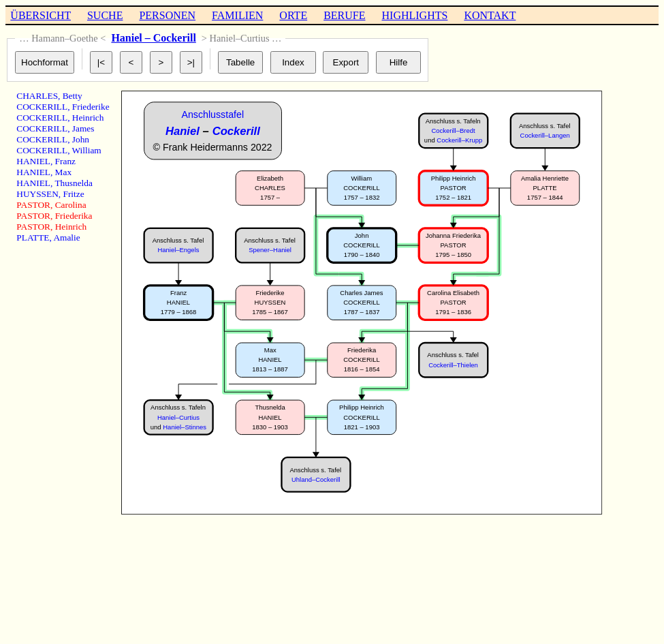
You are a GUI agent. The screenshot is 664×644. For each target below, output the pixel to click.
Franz (65, 161)
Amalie (66, 237)
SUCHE (105, 15)
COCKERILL (42, 107)
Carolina (71, 205)
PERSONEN (167, 15)
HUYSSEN (37, 194)
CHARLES (37, 96)
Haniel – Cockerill (153, 38)
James (83, 128)
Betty (73, 96)
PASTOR (33, 205)
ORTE (293, 15)
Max (63, 172)
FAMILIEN (237, 15)
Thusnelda (74, 183)
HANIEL (33, 161)
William (87, 150)
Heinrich (88, 118)
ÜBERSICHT (41, 15)
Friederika (74, 216)
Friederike (91, 107)
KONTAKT (490, 15)
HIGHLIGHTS (415, 15)
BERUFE (344, 15)
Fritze (73, 194)
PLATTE (33, 237)
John (81, 139)
